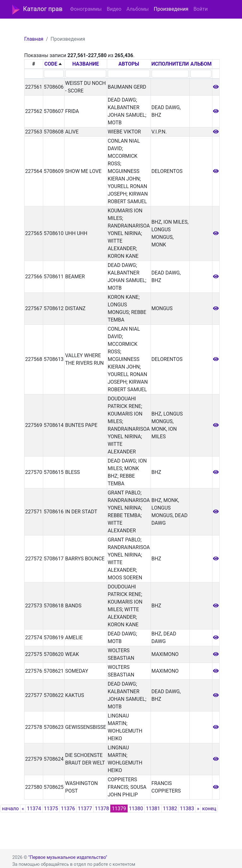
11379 (119, 809)
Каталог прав (37, 9)
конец (209, 809)
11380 (136, 809)
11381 (153, 809)
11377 (85, 809)
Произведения (171, 9)
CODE (51, 64)
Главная (34, 39)
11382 (170, 809)
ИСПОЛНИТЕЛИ (170, 64)
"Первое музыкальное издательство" (68, 857)
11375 (51, 809)
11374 (34, 809)
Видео (114, 9)
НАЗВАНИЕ (86, 64)
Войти (201, 9)
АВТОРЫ (129, 64)
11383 (187, 809)
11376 (68, 809)
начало (10, 809)
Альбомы (138, 9)
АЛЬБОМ (201, 64)
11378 (102, 809)
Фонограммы (86, 9)
